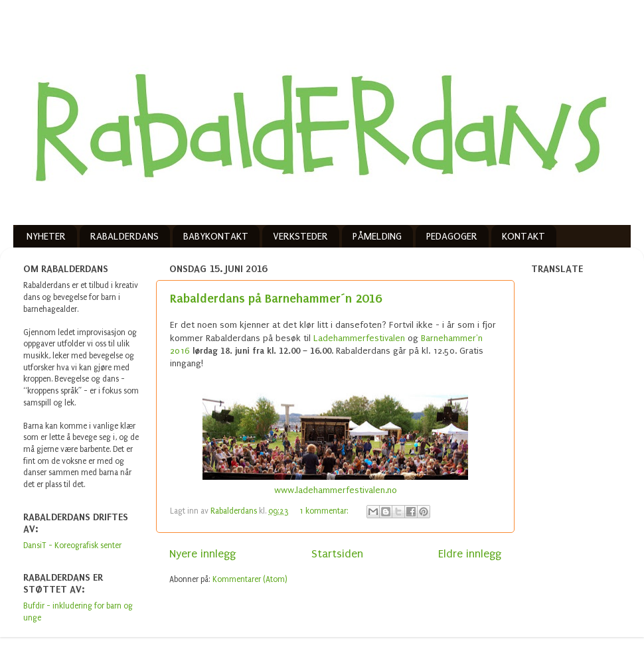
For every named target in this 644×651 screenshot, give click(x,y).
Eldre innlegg (470, 554)
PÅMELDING (377, 236)
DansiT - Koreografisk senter (72, 545)
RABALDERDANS (124, 236)
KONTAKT (523, 236)
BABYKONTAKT (216, 236)
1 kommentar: (325, 511)
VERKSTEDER (300, 236)
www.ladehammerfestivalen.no (336, 490)
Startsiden (337, 554)
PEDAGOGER (452, 236)
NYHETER (46, 236)
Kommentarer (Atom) (250, 579)
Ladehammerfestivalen (359, 338)
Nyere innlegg (202, 554)
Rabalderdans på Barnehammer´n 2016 (276, 298)
